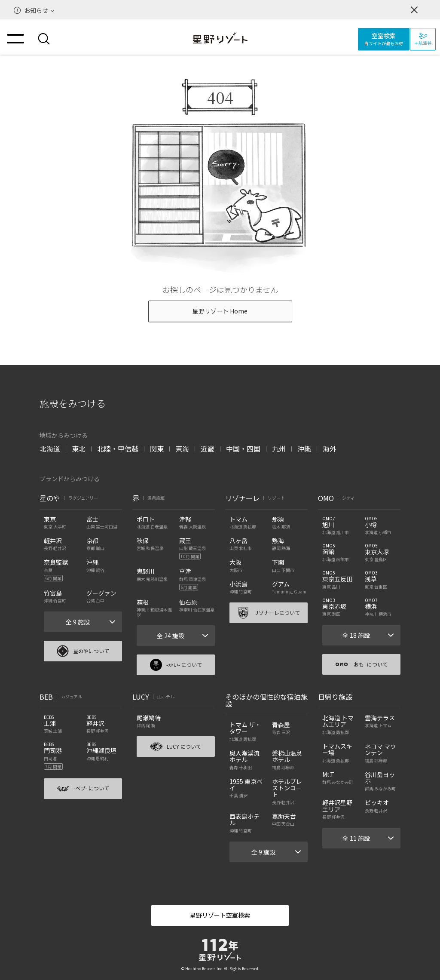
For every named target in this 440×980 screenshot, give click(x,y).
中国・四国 (243, 449)
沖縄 (304, 449)
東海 (182, 449)
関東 (157, 449)
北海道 (50, 449)
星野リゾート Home (220, 311)
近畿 (208, 449)
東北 (79, 449)
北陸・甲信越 (118, 449)
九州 (279, 449)
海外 (330, 449)
